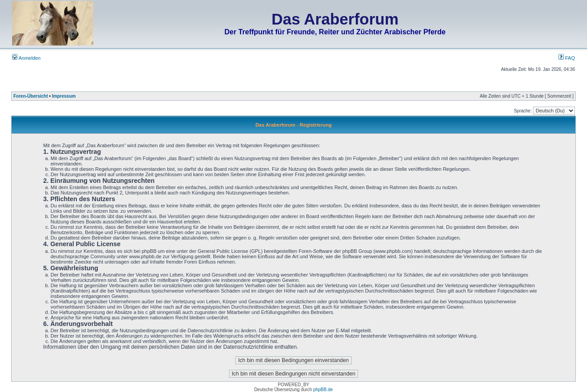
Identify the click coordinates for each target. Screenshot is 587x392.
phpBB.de (323, 390)
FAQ (567, 58)
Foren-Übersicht (31, 96)
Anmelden (26, 58)
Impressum (64, 96)
